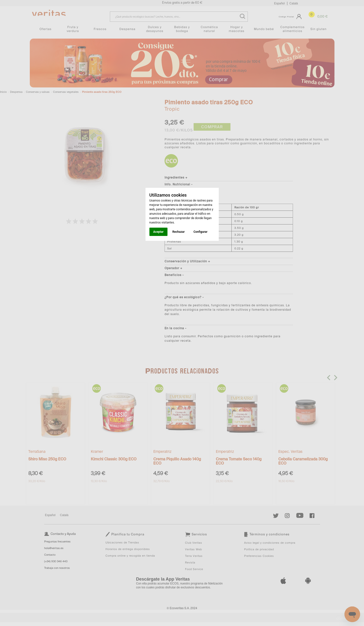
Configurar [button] (200, 232)
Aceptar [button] (158, 232)
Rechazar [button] (178, 232)
